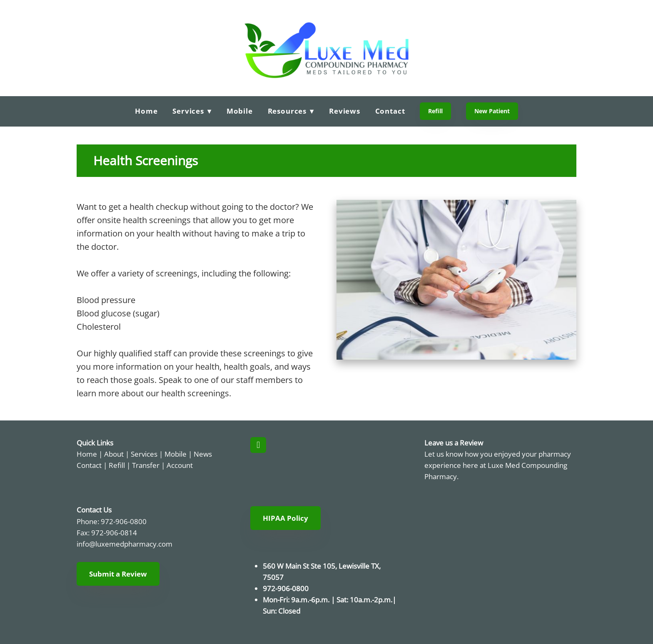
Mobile (240, 111)
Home (146, 111)
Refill (435, 111)
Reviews (345, 111)
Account (180, 465)
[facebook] (258, 445)
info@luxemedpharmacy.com (125, 544)
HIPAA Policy (285, 518)
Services (144, 454)
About (114, 454)
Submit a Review (118, 574)
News (203, 454)
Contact (390, 111)
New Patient (492, 111)
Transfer (146, 465)
